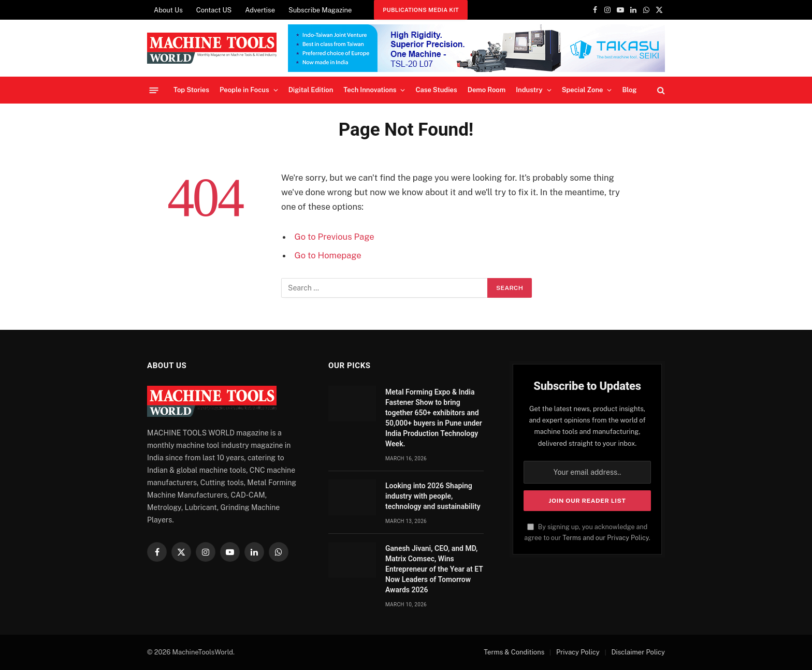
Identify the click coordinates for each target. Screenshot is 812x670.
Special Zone (583, 90)
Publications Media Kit (421, 10)
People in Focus (244, 90)
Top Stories (191, 90)
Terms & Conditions (514, 652)
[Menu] (154, 90)
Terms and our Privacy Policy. (606, 538)
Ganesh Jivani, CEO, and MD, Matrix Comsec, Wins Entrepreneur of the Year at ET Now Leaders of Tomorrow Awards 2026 (434, 569)
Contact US (214, 10)
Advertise (260, 10)
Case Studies (436, 90)
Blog (629, 90)
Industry (529, 90)
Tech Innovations (370, 90)
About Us (168, 10)
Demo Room (487, 90)
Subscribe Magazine (320, 10)
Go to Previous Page (335, 237)
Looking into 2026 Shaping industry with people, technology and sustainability (433, 496)
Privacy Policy (578, 652)
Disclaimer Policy (638, 652)
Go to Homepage (328, 255)
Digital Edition (311, 90)
